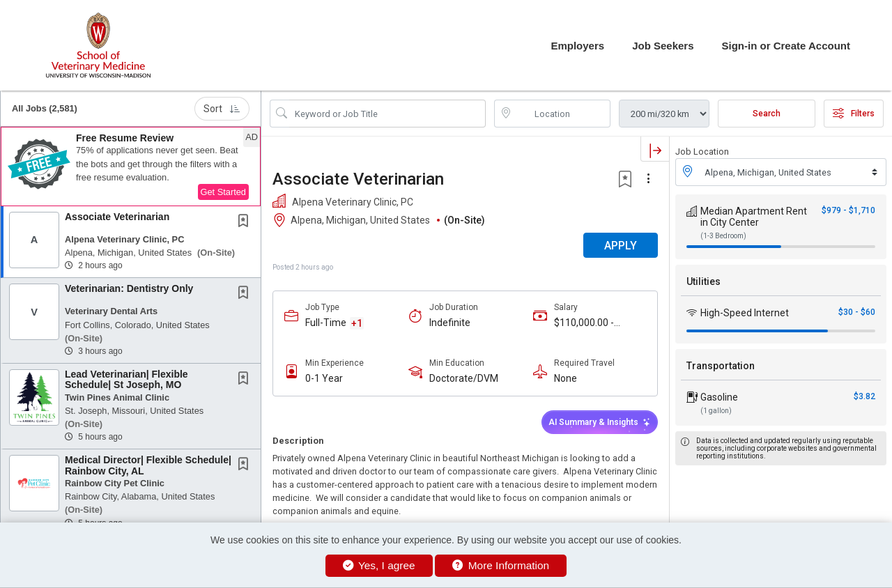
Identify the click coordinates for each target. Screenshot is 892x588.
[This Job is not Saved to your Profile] (246, 222)
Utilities (703, 281)
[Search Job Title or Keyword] (387, 114)
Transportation (721, 366)
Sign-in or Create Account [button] (786, 46)
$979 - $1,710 (848, 210)
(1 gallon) (716, 411)
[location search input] (562, 114)
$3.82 (864, 396)
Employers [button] (577, 46)
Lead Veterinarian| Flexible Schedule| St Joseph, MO (126, 379)
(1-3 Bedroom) (723, 236)
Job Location (702, 152)
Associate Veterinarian (117, 217)
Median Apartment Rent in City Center (754, 217)
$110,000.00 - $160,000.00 (584, 323)
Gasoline (719, 397)
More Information (501, 565)
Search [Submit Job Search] (767, 114)
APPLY (621, 246)
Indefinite (450, 323)
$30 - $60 (857, 312)
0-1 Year (324, 378)
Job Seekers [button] (663, 46)
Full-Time (326, 323)
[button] (131, 167)
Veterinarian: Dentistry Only (129, 288)
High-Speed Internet (745, 313)
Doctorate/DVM (464, 378)
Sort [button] (222, 109)
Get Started (223, 192)
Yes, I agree (379, 565)
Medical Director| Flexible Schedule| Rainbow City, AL (148, 465)
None (566, 378)
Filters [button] (854, 114)
